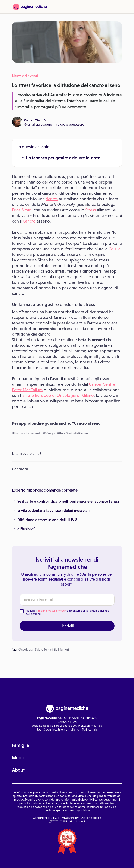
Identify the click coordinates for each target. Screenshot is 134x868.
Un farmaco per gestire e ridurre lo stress (63, 158)
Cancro (29, 221)
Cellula (115, 249)
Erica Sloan (22, 210)
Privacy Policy (70, 818)
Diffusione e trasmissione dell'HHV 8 (47, 520)
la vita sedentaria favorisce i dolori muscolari (53, 511)
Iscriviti (68, 626)
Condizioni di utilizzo (46, 818)
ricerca (52, 199)
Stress (91, 210)
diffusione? (27, 529)
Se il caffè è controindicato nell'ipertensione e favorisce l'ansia (68, 501)
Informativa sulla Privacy (52, 611)
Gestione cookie (91, 818)
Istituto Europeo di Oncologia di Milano (58, 395)
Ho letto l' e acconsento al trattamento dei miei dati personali (68, 612)
